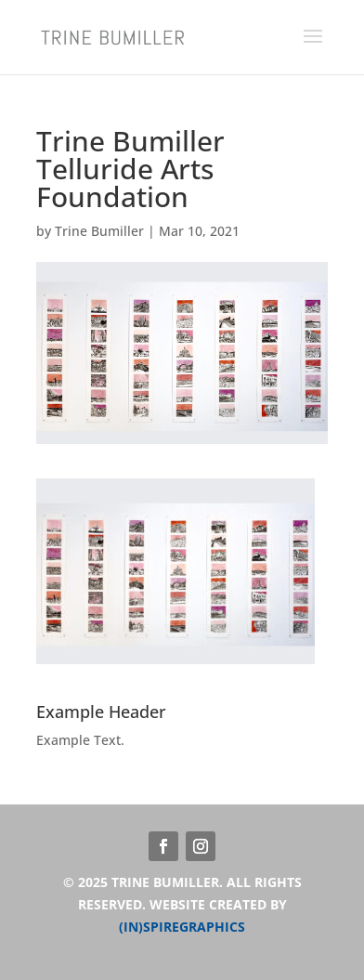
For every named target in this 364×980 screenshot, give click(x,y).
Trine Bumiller (99, 231)
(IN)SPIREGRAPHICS (182, 927)
